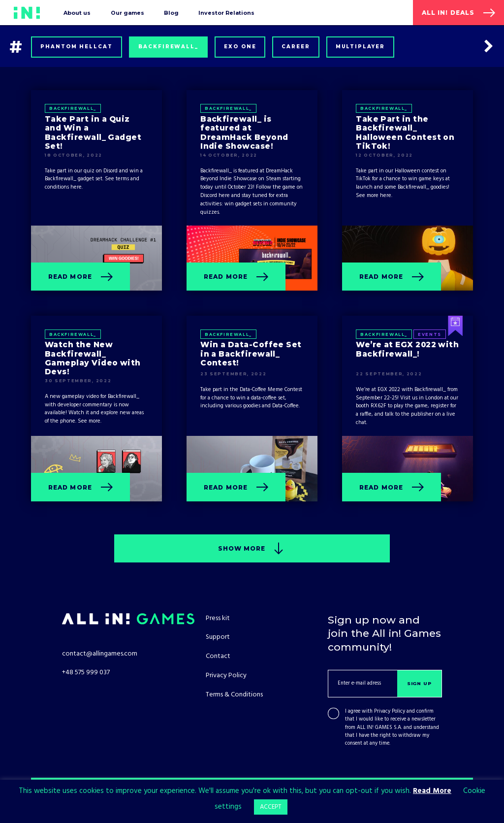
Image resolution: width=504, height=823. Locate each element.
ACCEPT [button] (271, 807)
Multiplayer (361, 47)
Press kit (218, 618)
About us (77, 13)
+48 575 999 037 (86, 673)
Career (296, 47)
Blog (171, 13)
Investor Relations (226, 13)
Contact (218, 656)
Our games (127, 13)
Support (218, 637)
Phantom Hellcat (77, 47)
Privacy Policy (390, 711)
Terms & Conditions (234, 695)
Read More (432, 791)
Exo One (240, 47)
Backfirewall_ (168, 47)
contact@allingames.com (100, 654)
